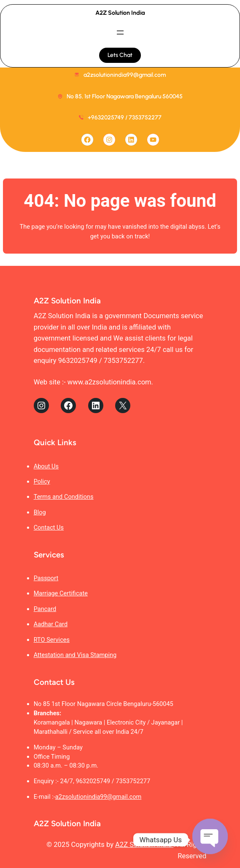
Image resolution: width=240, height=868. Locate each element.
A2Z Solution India (120, 13)
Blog (40, 512)
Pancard (45, 609)
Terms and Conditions (64, 497)
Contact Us (49, 527)
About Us (46, 466)
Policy (42, 481)
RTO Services (52, 640)
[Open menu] (120, 32)
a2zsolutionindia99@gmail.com (98, 797)
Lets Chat (120, 55)
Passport (46, 578)
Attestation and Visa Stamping (75, 655)
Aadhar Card (51, 624)
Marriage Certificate (61, 593)
